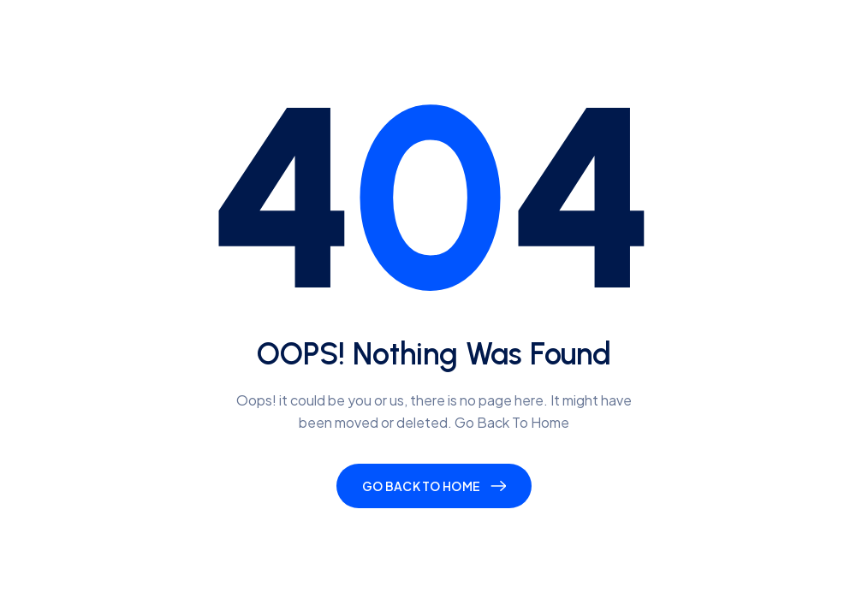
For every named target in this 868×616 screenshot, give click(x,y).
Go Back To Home (421, 486)
